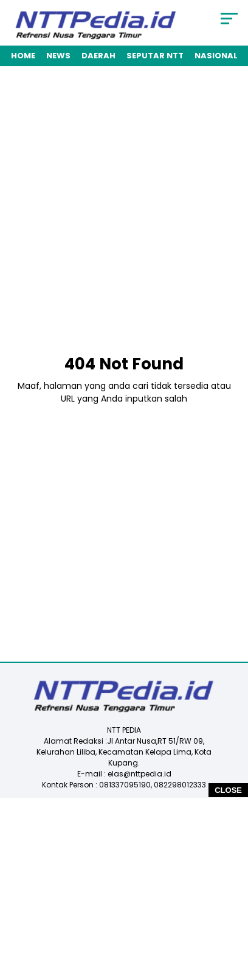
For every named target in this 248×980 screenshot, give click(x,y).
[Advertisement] (124, 214)
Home (23, 56)
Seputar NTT (155, 56)
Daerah (98, 56)
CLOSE (228, 790)
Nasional (216, 56)
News (58, 56)
